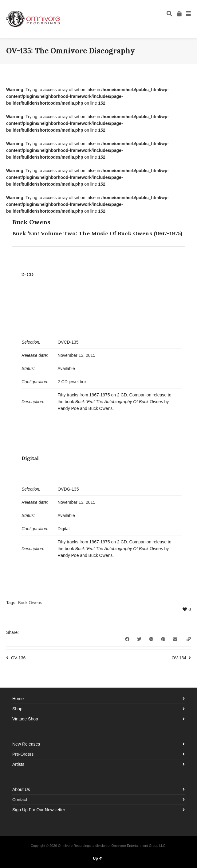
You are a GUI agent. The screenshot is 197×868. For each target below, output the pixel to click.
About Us (21, 789)
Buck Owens (30, 603)
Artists (18, 764)
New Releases (26, 744)
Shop (17, 709)
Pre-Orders (23, 754)
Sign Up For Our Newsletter (39, 810)
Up (98, 858)
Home (18, 699)
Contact (20, 800)
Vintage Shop (25, 719)
